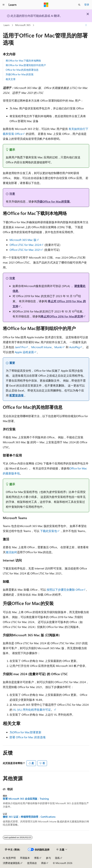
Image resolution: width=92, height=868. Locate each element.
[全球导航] (4, 5)
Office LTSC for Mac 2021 (25, 250)
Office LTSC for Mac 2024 (25, 245)
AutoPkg (74, 347)
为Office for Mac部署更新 (25, 732)
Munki (58, 347)
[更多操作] (86, 25)
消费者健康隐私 (11, 863)
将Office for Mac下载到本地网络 (23, 61)
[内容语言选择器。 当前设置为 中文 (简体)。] (13, 850)
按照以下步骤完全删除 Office (65, 590)
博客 (37, 858)
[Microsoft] (46, 5)
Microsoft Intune (41, 347)
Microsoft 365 (23, 25)
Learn (7, 25)
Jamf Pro (20, 347)
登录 (87, 5)
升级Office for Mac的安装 (20, 74)
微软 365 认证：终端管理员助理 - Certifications (29, 817)
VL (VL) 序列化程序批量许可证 (32, 710)
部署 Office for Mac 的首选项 (28, 737)
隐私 (58, 858)
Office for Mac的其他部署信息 (22, 70)
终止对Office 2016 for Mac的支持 (62, 316)
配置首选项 (16, 395)
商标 (44, 863)
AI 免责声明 (9, 858)
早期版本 (25, 858)
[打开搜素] (79, 5)
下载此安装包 (49, 531)
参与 (48, 858)
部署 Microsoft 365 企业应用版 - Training (26, 799)
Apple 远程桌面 (24, 352)
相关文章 (11, 79)
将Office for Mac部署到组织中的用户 (26, 65)
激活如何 (11, 552)
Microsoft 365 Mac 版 (23, 240)
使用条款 (32, 863)
